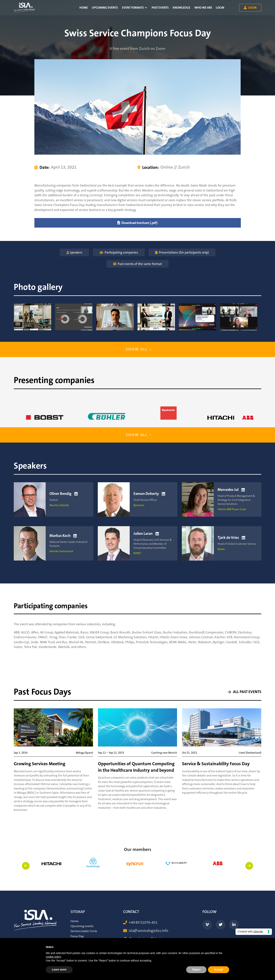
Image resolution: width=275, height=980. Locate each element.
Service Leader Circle (84, 931)
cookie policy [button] (53, 957)
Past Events (160, 8)
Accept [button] (219, 969)
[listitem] (52, 869)
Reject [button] (196, 969)
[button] (135, 8)
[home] (24, 8)
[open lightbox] (32, 317)
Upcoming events (105, 8)
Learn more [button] (59, 969)
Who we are (203, 8)
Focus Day (77, 936)
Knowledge (181, 8)
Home (84, 8)
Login (220, 8)
